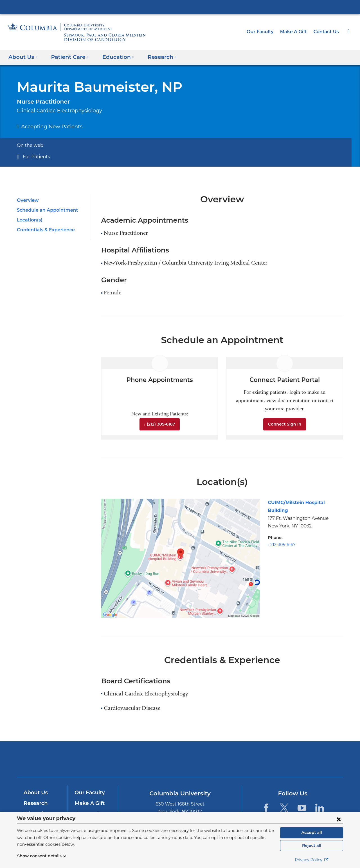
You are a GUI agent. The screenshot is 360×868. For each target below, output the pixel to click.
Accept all (312, 833)
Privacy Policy (312, 860)
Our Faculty (265, 32)
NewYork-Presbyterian (180, 763)
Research (35, 803)
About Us (35, 793)
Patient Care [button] (67, 57)
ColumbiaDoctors (261, 759)
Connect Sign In (285, 424)
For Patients (35, 157)
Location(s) (29, 220)
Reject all (311, 845)
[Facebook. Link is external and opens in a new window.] (266, 808)
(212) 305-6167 (161, 424)
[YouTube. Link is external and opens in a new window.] (302, 808)
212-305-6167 (283, 537)
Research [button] (155, 57)
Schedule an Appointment (45, 210)
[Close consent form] (339, 819)
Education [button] (113, 57)
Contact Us (327, 32)
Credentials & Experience (44, 230)
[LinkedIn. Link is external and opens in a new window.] (320, 808)
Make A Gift (296, 32)
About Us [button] (23, 57)
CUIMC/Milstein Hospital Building (303, 503)
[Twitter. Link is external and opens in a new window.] (284, 808)
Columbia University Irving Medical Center (180, 7)
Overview (27, 200)
